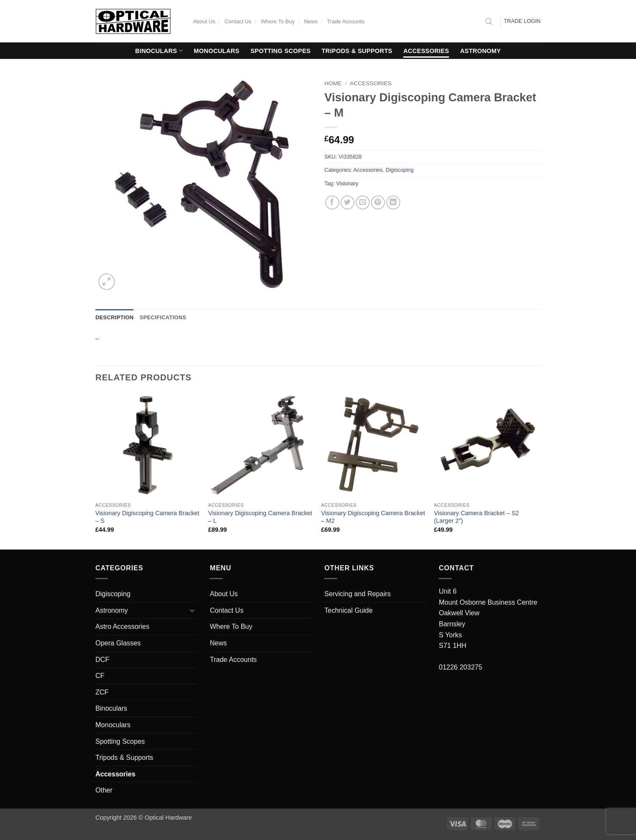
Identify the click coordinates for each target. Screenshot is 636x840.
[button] (107, 282)
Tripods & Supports (357, 51)
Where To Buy (278, 21)
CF (100, 676)
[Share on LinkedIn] (393, 202)
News (311, 21)
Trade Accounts (346, 21)
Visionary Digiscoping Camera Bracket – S (147, 517)
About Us (204, 21)
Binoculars (159, 51)
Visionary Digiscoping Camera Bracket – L (260, 517)
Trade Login (522, 21)
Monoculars (217, 51)
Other (104, 790)
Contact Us (238, 21)
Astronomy (480, 51)
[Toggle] (192, 610)
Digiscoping (399, 170)
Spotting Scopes (281, 51)
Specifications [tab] (163, 317)
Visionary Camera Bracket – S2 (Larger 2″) (477, 517)
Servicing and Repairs (358, 594)
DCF (102, 660)
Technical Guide (349, 610)
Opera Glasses (118, 643)
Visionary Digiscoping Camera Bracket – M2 (373, 517)
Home (333, 83)
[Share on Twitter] (347, 202)
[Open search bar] (489, 22)
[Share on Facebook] (332, 202)
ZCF (102, 692)
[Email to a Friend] (363, 202)
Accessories (426, 51)
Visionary (347, 183)
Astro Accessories (122, 627)
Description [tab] (114, 317)
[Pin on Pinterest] (378, 202)
